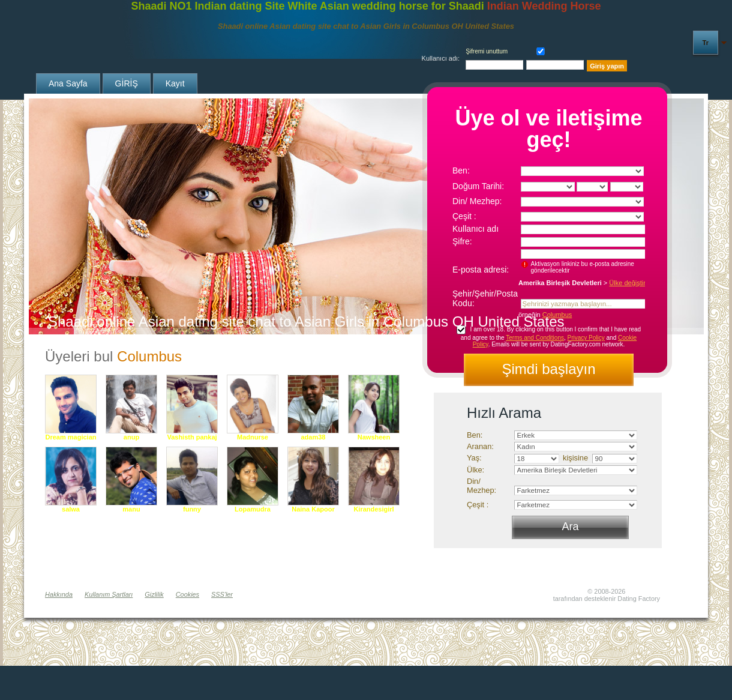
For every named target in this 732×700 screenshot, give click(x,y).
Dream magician (71, 437)
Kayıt (175, 83)
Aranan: (480, 446)
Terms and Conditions (535, 338)
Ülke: (475, 470)
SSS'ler (222, 594)
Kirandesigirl (373, 509)
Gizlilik (154, 594)
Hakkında (59, 594)
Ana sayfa (68, 83)
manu (131, 509)
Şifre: (462, 241)
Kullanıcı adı (475, 229)
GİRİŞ (127, 83)
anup (131, 437)
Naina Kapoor (313, 509)
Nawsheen (374, 437)
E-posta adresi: (481, 270)
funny (192, 509)
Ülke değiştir (627, 283)
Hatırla (538, 50)
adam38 (313, 437)
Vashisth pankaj (192, 437)
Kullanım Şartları (109, 594)
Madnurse (253, 437)
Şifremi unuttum (487, 51)
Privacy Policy (586, 338)
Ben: (461, 170)
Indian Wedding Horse (544, 6)
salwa (71, 509)
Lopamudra (253, 509)
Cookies (187, 594)
